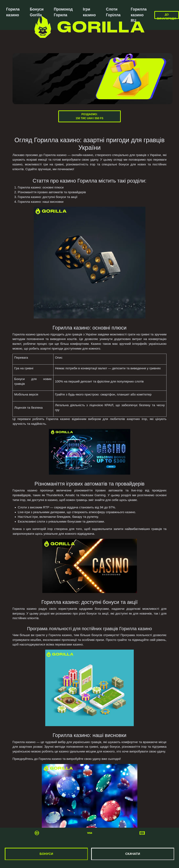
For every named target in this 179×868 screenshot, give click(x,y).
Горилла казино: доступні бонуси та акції (48, 197)
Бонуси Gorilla (37, 12)
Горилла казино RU (139, 15)
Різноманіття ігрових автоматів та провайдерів (52, 192)
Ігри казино (89, 12)
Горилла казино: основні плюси (41, 187)
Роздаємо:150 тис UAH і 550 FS (89, 116)
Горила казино (13, 12)
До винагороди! (167, 17)
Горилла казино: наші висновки (41, 202)
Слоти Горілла (113, 12)
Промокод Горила (63, 12)
